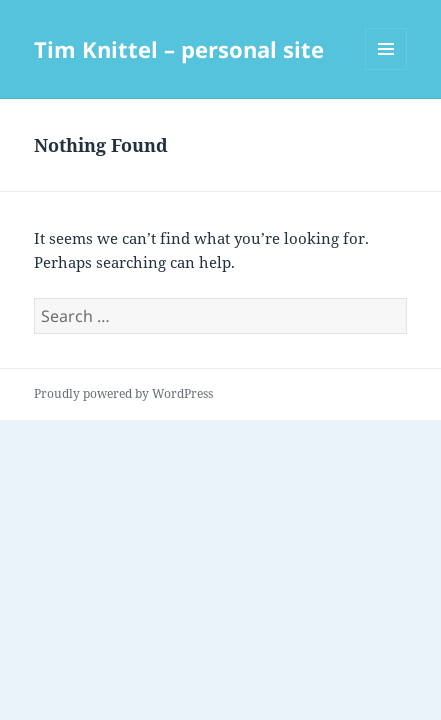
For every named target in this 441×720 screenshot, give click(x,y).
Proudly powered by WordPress (123, 393)
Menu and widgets (386, 69)
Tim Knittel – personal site (179, 49)
